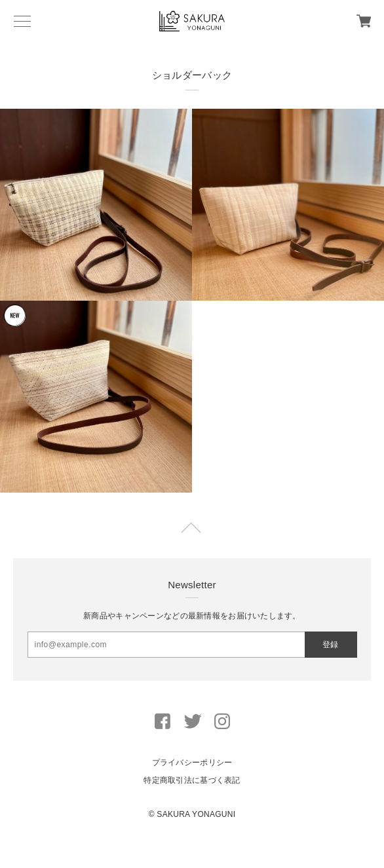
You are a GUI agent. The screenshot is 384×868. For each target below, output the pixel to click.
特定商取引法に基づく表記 (192, 780)
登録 (330, 645)
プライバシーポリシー (192, 763)
